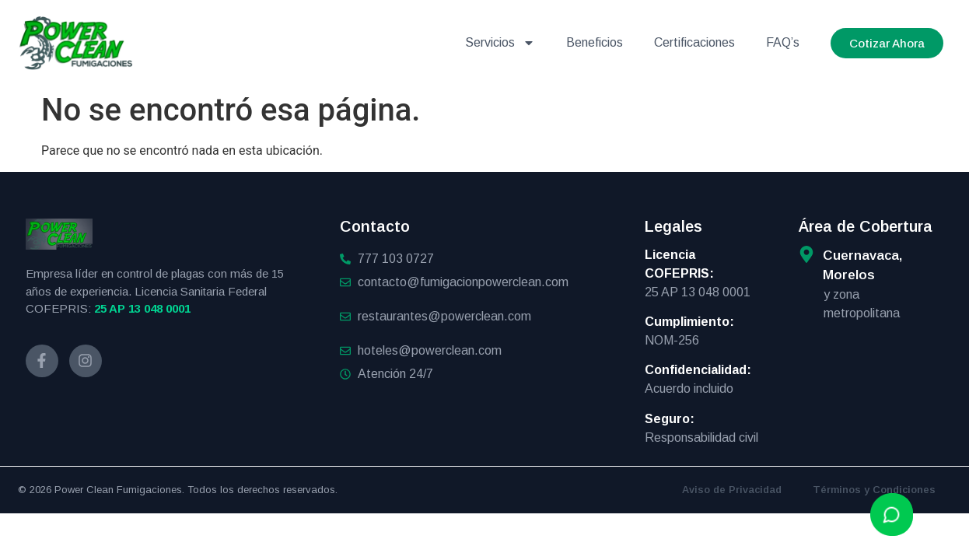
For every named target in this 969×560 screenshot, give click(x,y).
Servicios (500, 43)
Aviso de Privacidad (732, 490)
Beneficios (595, 42)
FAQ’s (783, 42)
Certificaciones (694, 42)
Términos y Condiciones (874, 490)
